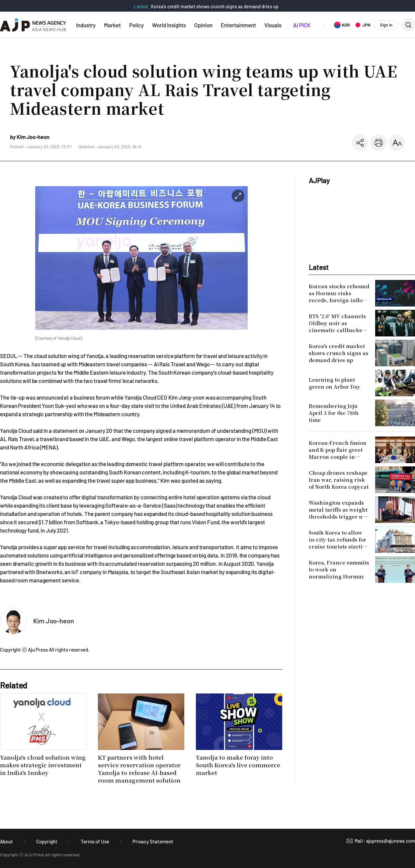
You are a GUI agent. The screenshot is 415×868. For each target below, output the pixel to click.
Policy (136, 25)
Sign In (386, 25)
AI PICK (302, 25)
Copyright (47, 841)
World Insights (169, 25)
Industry (86, 25)
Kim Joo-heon (54, 621)
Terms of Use (95, 841)
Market (112, 25)
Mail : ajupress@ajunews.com (385, 841)
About (6, 841)
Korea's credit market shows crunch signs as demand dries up (215, 6)
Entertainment (238, 25)
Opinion (203, 25)
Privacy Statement (153, 841)
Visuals (273, 25)
